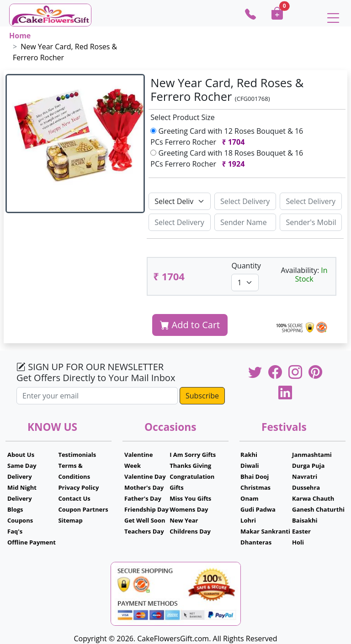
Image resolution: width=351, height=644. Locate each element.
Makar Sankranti (265, 531)
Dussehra (306, 487)
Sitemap (70, 520)
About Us (21, 455)
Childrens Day (190, 531)
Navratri (305, 476)
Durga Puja (308, 466)
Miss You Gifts (190, 498)
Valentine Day (145, 476)
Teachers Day (144, 531)
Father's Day (143, 498)
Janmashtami (312, 455)
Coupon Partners (83, 509)
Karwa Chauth (313, 498)
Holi (298, 542)
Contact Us (74, 498)
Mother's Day (144, 487)
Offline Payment (32, 542)
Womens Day (189, 509)
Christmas (255, 487)
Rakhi (249, 455)
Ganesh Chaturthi (318, 509)
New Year (184, 520)
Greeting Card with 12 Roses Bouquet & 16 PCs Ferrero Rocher (227, 136)
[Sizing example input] (245, 201)
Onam (250, 498)
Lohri (248, 520)
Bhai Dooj (255, 476)
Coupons (20, 520)
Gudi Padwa (258, 509)
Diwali (250, 466)
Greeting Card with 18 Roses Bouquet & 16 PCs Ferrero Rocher (227, 158)
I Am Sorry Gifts (193, 455)
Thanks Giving (190, 466)
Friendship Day (146, 509)
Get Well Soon (145, 520)
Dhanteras (256, 542)
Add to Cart (190, 325)
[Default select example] (180, 201)
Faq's (15, 531)
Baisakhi (305, 520)
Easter (301, 531)
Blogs (15, 509)
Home (20, 36)
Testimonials (77, 455)
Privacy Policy (78, 487)
